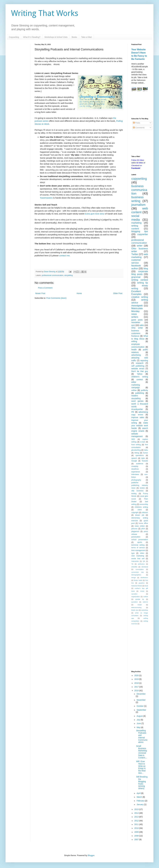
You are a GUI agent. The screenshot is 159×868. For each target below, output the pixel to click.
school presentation (140, 540)
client (140, 510)
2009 (137, 832)
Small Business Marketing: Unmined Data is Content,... (142, 752)
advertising (136, 355)
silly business (137, 491)
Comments (139, 128)
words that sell (138, 559)
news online (140, 526)
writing (135, 226)
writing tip (143, 283)
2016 (137, 691)
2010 (137, 828)
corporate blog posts (140, 273)
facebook (136, 266)
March (140, 797)
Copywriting (14, 37)
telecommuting (136, 607)
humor (145, 453)
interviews (135, 474)
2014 (137, 813)
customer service (136, 261)
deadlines (135, 469)
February (141, 801)
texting (134, 494)
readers (135, 396)
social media (136, 218)
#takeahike (135, 561)
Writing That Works (45, 13)
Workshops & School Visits (56, 37)
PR (133, 412)
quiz (133, 325)
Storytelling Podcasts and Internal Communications (142, 736)
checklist (134, 567)
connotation (140, 569)
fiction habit (138, 580)
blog (146, 268)
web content (140, 210)
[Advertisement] (140, 105)
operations (140, 455)
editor (134, 382)
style (143, 458)
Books (74, 37)
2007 (137, 839)
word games (137, 401)
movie (142, 591)
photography (136, 480)
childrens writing (141, 507)
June (139, 723)
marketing (136, 223)
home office (143, 523)
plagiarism (135, 531)
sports (140, 542)
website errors (138, 369)
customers (136, 333)
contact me (64, 255)
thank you (135, 610)
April (139, 793)
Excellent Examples (136, 293)
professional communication (53, 275)
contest (140, 379)
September (141, 710)
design (134, 578)
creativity (135, 466)
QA (144, 561)
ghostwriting (136, 450)
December (141, 694)
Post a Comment (45, 288)
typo (133, 553)
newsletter (136, 322)
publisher (135, 483)
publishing (140, 393)
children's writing (140, 377)
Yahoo (140, 374)
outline (146, 597)
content (135, 229)
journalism (138, 205)
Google (134, 461)
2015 (137, 809)
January (140, 804)
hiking (137, 453)
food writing (136, 445)
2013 (137, 817)
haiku (146, 450)
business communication (139, 190)
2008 (137, 836)
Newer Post (40, 293)
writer (140, 246)
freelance (135, 336)
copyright (135, 512)
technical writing (138, 545)
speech (134, 458)
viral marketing (138, 556)
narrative (134, 594)
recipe (140, 605)
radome (145, 602)
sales (142, 325)
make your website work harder (140, 425)
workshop (145, 610)
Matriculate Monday (137, 310)
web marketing (140, 256)
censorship (144, 504)
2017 (137, 687)
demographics (136, 575)
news (134, 314)
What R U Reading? (32, 37)
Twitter (135, 254)
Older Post (118, 293)
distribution (144, 578)
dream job (140, 515)
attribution (141, 564)
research (140, 363)
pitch (143, 529)
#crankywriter (137, 409)
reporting (144, 360)
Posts (137, 123)
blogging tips (140, 231)
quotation (135, 602)
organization (136, 597)
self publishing (138, 366)
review (142, 488)
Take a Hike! (86, 37)
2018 (137, 683)
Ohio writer (137, 328)
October (140, 706)
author (135, 268)
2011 (137, 824)
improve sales (138, 417)
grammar (136, 277)
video (142, 553)
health (134, 350)
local (146, 586)
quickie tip (140, 599)
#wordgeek (137, 306)
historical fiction (137, 586)
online (134, 390)
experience (136, 472)
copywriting (139, 179)
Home (79, 293)
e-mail (143, 442)
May (139, 727)
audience (140, 464)
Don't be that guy (140, 371)
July (139, 720)
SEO (133, 439)
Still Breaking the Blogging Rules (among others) (142, 783)
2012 (137, 821)
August (140, 716)
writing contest (140, 280)
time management (138, 550)
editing (134, 341)
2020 (137, 675)
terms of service (138, 548)
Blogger (91, 855)
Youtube (145, 461)
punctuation (136, 537)
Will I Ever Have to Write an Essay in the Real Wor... (141, 767)
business (135, 331)
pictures (134, 529)
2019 (137, 679)
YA (132, 564)
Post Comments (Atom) (56, 298)
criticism (145, 512)
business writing (137, 199)
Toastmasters (46, 198)
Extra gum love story (95, 214)
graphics (142, 583)
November (141, 700)
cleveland (145, 567)
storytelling (68, 275)
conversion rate (138, 572)
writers (135, 317)
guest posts (137, 320)
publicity (144, 390)
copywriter (143, 234)
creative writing (140, 297)
